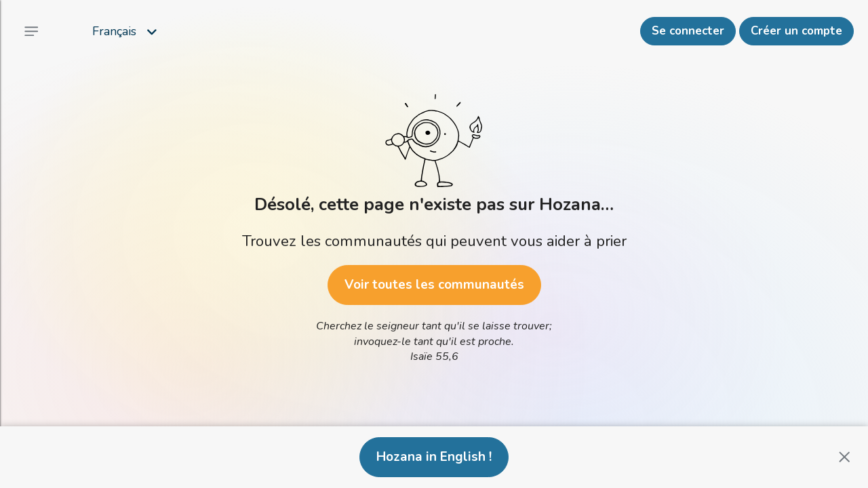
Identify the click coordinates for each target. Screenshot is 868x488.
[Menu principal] (31, 31)
